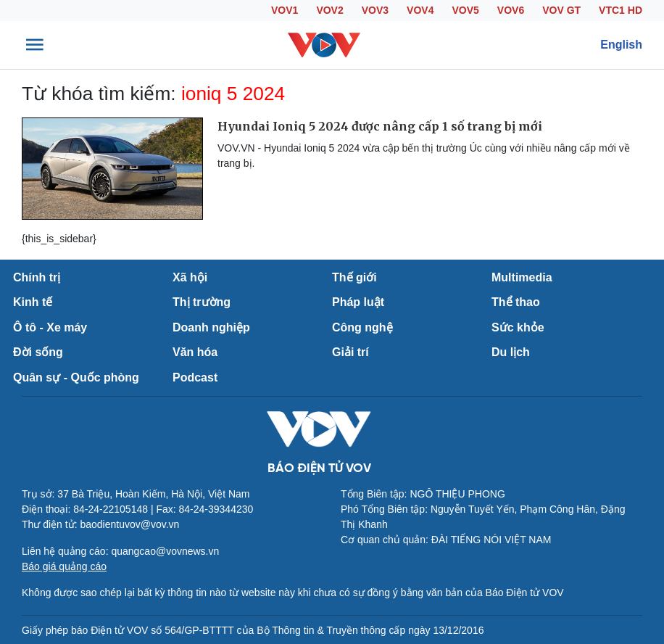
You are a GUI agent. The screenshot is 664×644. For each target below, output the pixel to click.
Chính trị (37, 277)
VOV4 (420, 10)
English (621, 45)
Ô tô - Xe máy (50, 327)
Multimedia (522, 277)
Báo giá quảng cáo (64, 566)
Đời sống (38, 352)
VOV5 (465, 10)
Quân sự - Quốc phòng (76, 377)
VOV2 (329, 10)
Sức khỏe (518, 327)
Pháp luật (358, 302)
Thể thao (516, 302)
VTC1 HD (621, 10)
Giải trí (350, 352)
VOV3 (375, 10)
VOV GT (561, 10)
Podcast (195, 377)
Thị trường (202, 302)
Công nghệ (362, 327)
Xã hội (190, 277)
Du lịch (511, 352)
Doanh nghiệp (211, 327)
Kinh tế (33, 302)
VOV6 (511, 10)
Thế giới (354, 277)
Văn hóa (195, 352)
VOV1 (285, 10)
